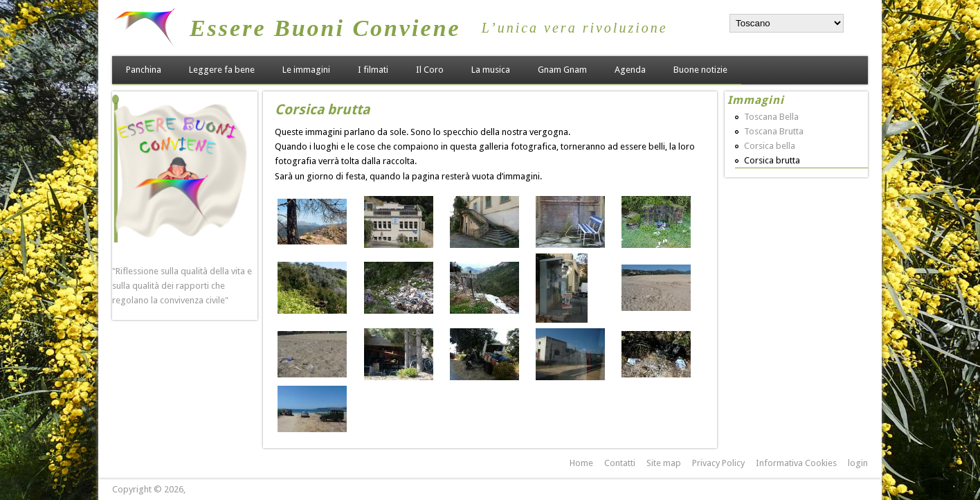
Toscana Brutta (774, 131)
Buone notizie (700, 70)
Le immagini (306, 70)
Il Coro (430, 70)
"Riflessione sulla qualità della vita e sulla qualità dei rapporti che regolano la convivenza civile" (182, 286)
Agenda (630, 70)
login (858, 463)
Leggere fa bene (222, 70)
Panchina (144, 70)
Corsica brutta (772, 160)
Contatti (620, 463)
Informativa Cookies (796, 463)
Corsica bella (770, 146)
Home (581, 463)
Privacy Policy (718, 463)
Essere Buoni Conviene (325, 28)
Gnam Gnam (562, 70)
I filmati (373, 70)
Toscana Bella (771, 117)
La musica (491, 70)
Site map (664, 463)
